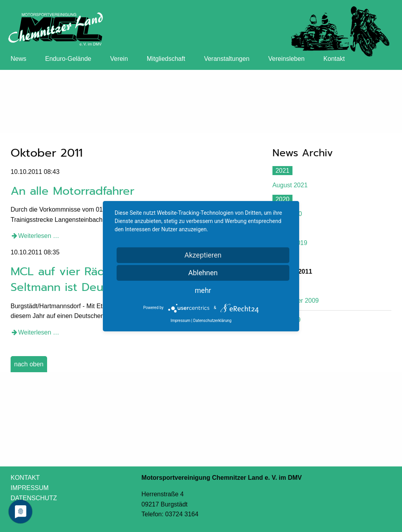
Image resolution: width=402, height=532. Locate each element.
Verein (119, 59)
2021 (283, 171)
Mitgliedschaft (166, 59)
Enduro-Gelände (68, 59)
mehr (203, 290)
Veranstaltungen (227, 59)
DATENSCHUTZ (34, 498)
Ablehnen (203, 273)
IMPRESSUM (30, 488)
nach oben (29, 364)
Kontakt (334, 59)
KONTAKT (25, 478)
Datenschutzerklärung (212, 321)
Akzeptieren (203, 255)
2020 (283, 200)
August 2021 (290, 185)
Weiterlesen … (39, 236)
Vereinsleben (286, 59)
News (18, 59)
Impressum (180, 321)
